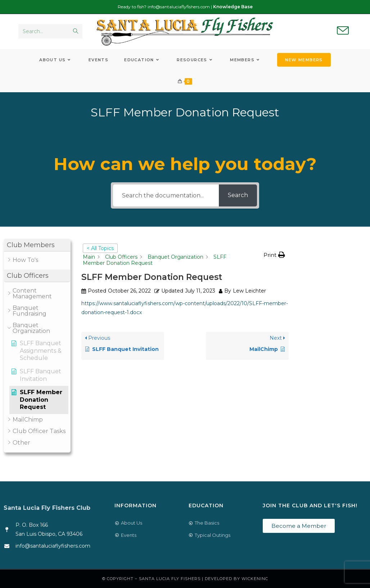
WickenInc (255, 579)
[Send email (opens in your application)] (343, 31)
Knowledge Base (233, 7)
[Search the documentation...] (166, 195)
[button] (37, 245)
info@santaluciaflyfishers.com (179, 7)
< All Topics (100, 248)
